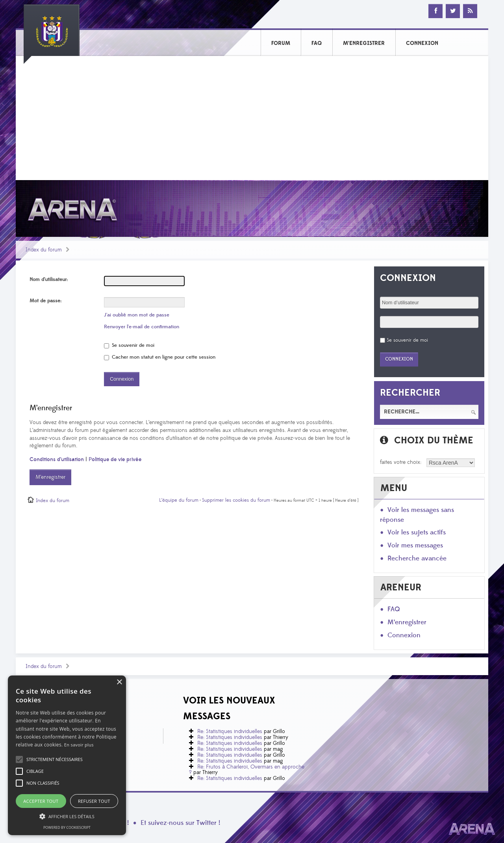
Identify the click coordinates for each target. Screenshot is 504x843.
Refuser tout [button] (94, 801)
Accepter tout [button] (41, 801)
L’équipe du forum (179, 500)
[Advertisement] (252, 121)
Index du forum (44, 250)
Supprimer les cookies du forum (236, 500)
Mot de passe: (45, 301)
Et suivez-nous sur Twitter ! (180, 823)
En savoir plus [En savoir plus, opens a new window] (79, 745)
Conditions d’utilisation (57, 460)
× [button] (119, 682)
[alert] (67, 755)
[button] (55, 759)
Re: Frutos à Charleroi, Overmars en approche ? (247, 770)
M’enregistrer (50, 477)
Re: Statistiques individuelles (230, 731)
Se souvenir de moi (129, 345)
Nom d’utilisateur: (49, 279)
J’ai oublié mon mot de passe (137, 315)
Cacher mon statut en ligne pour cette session (160, 357)
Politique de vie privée (115, 460)
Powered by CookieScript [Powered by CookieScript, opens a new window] (67, 827)
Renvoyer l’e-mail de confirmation (142, 327)
